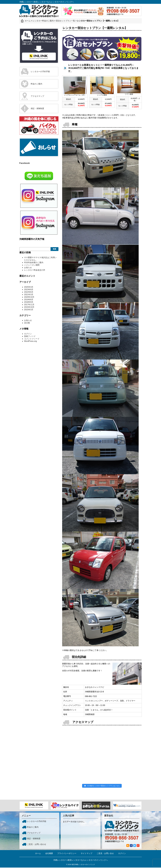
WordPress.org (30, 341)
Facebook (25, 163)
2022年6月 (29, 292)
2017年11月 (29, 305)
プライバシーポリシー (67, 854)
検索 (55, 249)
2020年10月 (29, 297)
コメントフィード (32, 339)
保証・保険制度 (37, 108)
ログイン (28, 334)
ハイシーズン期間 (32, 265)
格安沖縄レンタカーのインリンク (83, 865)
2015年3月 (29, 310)
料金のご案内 (36, 84)
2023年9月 (29, 290)
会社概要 (49, 854)
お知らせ (28, 268)
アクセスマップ (37, 96)
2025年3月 (29, 287)
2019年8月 (29, 300)
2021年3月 (29, 295)
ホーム (38, 854)
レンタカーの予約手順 (40, 72)
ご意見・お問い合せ (105, 854)
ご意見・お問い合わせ (37, 845)
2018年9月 (29, 302)
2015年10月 (29, 307)
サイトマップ (87, 854)
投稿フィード (30, 336)
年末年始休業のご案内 (34, 263)
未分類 (27, 323)
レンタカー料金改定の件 (35, 270)
